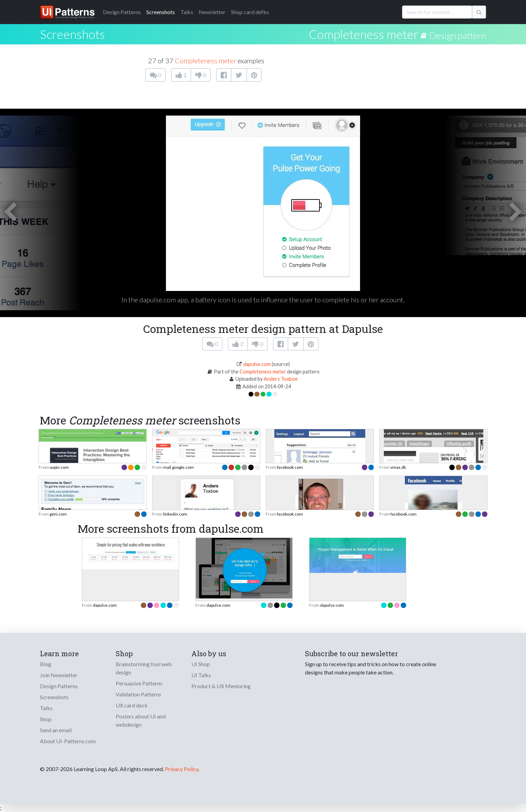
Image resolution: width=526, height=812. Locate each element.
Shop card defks (250, 12)
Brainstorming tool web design (144, 668)
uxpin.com (59, 467)
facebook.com (290, 467)
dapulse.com (257, 364)
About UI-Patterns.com (68, 741)
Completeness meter (364, 34)
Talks (187, 12)
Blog (46, 664)
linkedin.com (175, 514)
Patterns (122, 12)
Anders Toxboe (281, 379)
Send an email (56, 730)
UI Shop (201, 664)
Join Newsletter (59, 675)
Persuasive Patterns (139, 683)
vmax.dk (398, 467)
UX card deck (132, 705)
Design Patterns (59, 686)
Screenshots (161, 12)
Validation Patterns (138, 694)
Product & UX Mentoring (221, 686)
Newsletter (212, 12)
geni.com (58, 514)
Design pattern (458, 35)
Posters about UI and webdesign (141, 720)
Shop (46, 719)
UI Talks (201, 675)
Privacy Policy (182, 769)
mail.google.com (178, 467)
